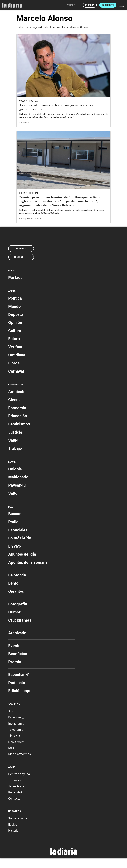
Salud (13, 440)
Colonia (15, 469)
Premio (15, 662)
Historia (13, 831)
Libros (14, 363)
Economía (17, 408)
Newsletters (16, 742)
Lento (13, 583)
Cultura (15, 331)
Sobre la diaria (18, 818)
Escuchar (19, 675)
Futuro (14, 339)
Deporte (16, 315)
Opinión (15, 323)
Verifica (15, 347)
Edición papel (20, 691)
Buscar (14, 514)
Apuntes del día (22, 554)
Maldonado (18, 477)
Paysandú (17, 485)
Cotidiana (17, 355)
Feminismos (19, 424)
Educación (18, 416)
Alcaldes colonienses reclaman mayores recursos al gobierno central (57, 107)
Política (15, 298)
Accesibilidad (17, 786)
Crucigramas (20, 620)
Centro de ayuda (19, 774)
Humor (14, 612)
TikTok (14, 736)
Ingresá (90, 5)
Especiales (18, 530)
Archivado (17, 633)
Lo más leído (20, 538)
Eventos (15, 646)
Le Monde (17, 575)
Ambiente (17, 392)
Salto (13, 493)
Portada (15, 278)
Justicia (15, 432)
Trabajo (15, 448)
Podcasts (17, 683)
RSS (11, 748)
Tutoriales (15, 780)
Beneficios (18, 654)
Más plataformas (20, 754)
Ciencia (15, 400)
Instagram (16, 723)
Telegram (16, 730)
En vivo (15, 546)
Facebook (16, 717)
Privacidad (15, 792)
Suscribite (108, 5)
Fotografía (18, 604)
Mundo (14, 306)
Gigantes (16, 591)
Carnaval (16, 371)
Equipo (13, 824)
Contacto (14, 799)
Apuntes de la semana (28, 562)
